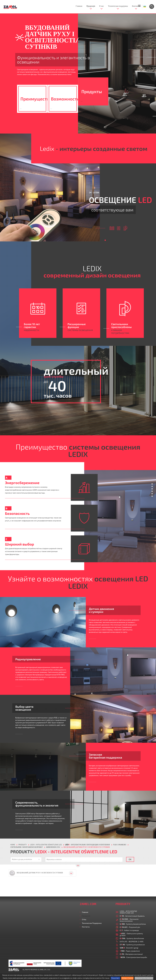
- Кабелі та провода (129, 930)
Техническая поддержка (118, 6)
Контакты (136, 6)
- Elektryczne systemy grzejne (131, 934)
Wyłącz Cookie (127, 978)
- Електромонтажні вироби (133, 957)
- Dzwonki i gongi (129, 948)
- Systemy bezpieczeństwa (133, 924)
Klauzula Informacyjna (144, 978)
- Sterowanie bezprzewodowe (129, 920)
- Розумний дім (130, 927)
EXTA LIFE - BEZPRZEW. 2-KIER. (132, 942)
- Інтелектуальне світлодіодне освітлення (87, 845)
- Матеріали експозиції (131, 954)
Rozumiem (115, 978)
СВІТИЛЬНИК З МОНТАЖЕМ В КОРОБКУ (27, 847)
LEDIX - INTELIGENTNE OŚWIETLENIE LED (46, 845)
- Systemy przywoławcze (132, 945)
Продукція (91, 6)
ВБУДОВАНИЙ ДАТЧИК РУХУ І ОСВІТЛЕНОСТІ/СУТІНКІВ (87, 847)
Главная (79, 6)
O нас (102, 6)
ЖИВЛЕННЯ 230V (53, 847)
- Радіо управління (130, 951)
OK (130, 859)
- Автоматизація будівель (132, 916)
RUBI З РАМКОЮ (120, 845)
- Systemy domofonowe (132, 938)
